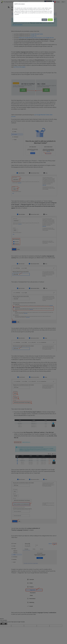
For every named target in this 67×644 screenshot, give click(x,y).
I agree (50, 20)
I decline (44, 20)
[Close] (52, 4)
